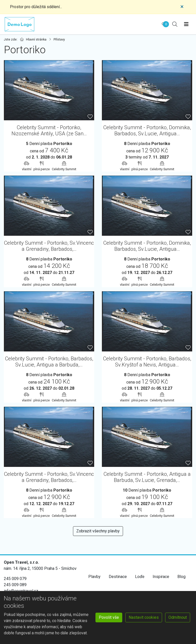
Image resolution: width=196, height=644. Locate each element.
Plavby (94, 577)
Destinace (118, 577)
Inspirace (161, 577)
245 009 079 (15, 579)
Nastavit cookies (144, 617)
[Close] (182, 7)
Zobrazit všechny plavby (98, 531)
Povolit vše (109, 617)
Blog (181, 577)
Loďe (140, 577)
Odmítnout (178, 617)
